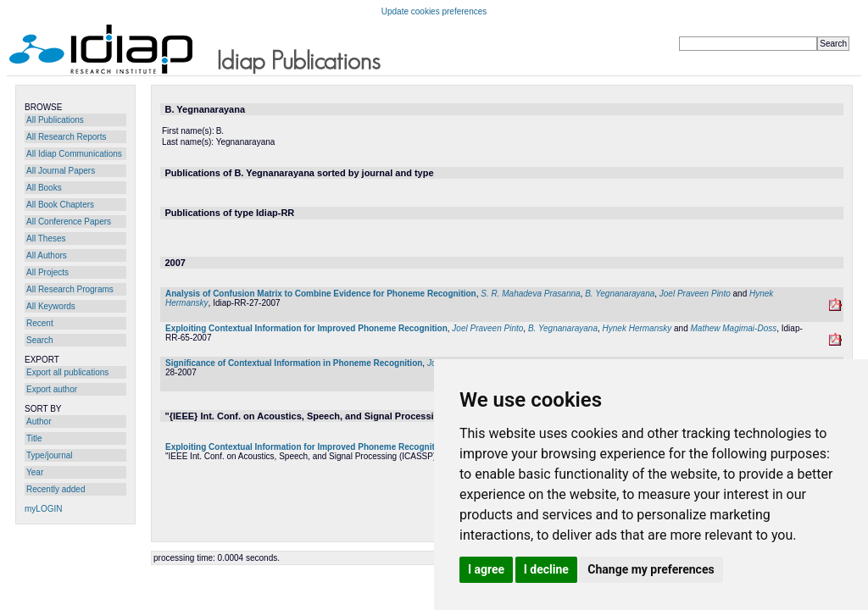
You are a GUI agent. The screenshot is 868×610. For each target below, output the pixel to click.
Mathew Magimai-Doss (734, 328)
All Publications (55, 120)
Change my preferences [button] (651, 569)
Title (34, 438)
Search (40, 340)
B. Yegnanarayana (620, 294)
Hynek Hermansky (637, 328)
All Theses (46, 238)
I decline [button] (546, 569)
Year (35, 472)
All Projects (47, 272)
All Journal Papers (61, 171)
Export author (52, 389)
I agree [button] (486, 569)
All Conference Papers (69, 222)
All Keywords (51, 306)
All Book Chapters (60, 205)
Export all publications (67, 372)
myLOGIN (43, 509)
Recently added (56, 489)
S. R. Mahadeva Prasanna (530, 294)
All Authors (47, 255)
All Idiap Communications (74, 154)
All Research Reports (66, 137)
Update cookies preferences (434, 11)
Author (39, 421)
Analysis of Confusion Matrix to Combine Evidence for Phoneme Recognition (321, 294)
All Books (44, 188)
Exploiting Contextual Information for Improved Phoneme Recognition (306, 328)
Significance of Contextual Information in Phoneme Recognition (294, 363)
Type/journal (49, 455)
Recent (40, 323)
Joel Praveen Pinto (695, 294)
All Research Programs (70, 289)
